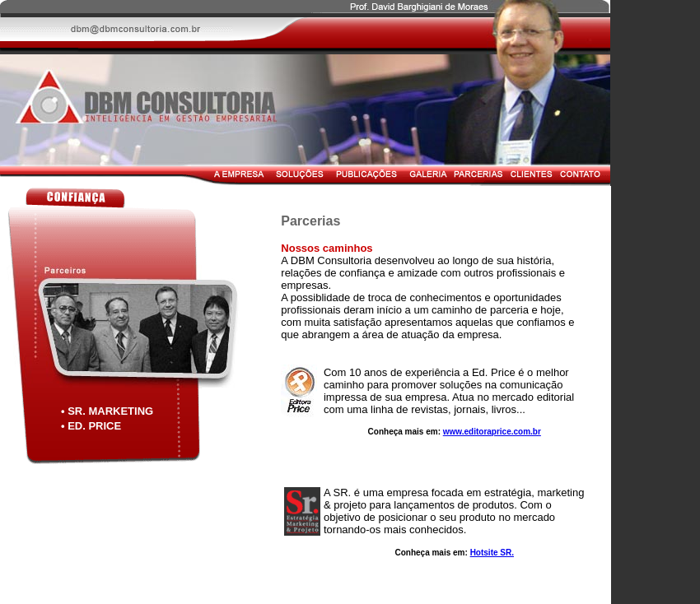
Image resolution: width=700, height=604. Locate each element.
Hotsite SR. (492, 553)
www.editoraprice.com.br (492, 432)
